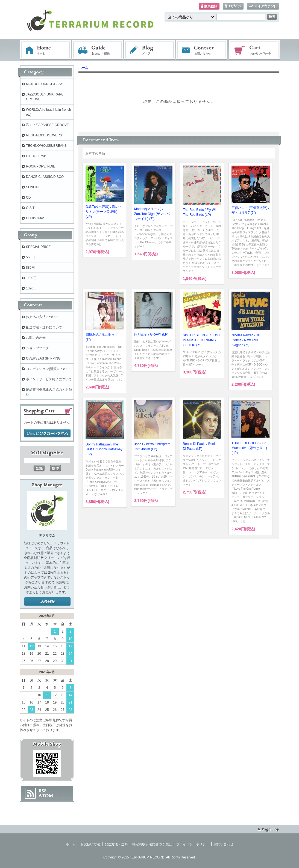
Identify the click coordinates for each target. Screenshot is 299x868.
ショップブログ (37, 348)
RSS (42, 791)
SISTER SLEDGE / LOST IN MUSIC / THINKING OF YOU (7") (202, 340)
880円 (30, 268)
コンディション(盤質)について (48, 369)
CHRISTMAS (36, 218)
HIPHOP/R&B (36, 156)
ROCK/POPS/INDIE (41, 166)
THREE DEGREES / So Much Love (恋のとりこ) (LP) (249, 448)
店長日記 (47, 602)
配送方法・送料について (44, 327)
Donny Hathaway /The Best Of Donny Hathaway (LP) (104, 449)
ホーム (45, 50)
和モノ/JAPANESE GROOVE (47, 125)
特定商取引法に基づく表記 (152, 844)
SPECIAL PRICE (38, 247)
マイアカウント (263, 6)
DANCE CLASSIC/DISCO (45, 177)
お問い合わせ (202, 50)
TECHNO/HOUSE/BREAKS (46, 146)
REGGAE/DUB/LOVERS (44, 135)
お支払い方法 (90, 844)
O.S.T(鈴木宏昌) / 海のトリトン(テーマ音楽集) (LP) (104, 212)
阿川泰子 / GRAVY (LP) (151, 334)
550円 (30, 257)
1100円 (31, 278)
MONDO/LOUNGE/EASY (44, 84)
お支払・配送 (98, 50)
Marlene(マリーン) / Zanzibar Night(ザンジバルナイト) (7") (152, 214)
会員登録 (209, 6)
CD (28, 197)
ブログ (150, 50)
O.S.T (30, 208)
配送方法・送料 (116, 844)
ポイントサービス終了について (49, 379)
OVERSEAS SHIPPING (43, 358)
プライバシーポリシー (193, 844)
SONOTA (33, 187)
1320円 (31, 288)
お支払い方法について (42, 317)
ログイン (233, 6)
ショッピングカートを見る (47, 433)
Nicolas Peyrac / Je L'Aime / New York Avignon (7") (246, 340)
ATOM (46, 796)
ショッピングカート (254, 50)
